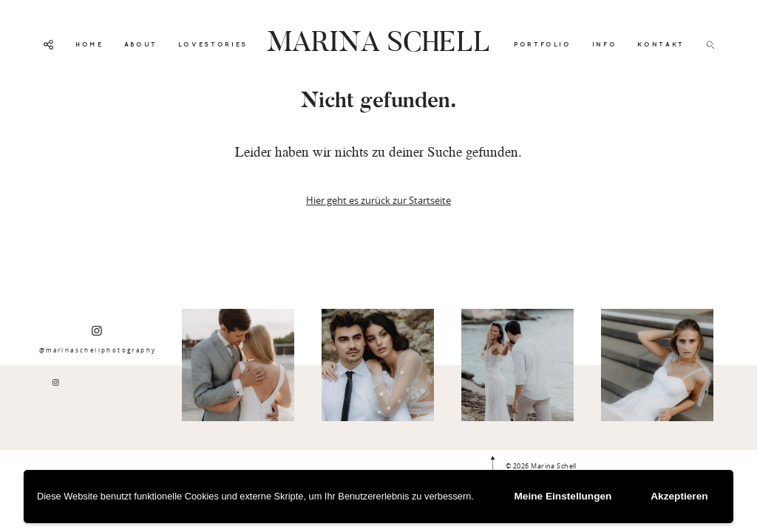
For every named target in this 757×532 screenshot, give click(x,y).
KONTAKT (661, 44)
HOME (89, 44)
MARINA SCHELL (378, 44)
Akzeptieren (682, 497)
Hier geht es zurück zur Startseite (378, 200)
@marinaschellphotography (98, 339)
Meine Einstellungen (572, 497)
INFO (605, 44)
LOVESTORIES (213, 44)
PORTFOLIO (543, 44)
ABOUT (141, 44)
